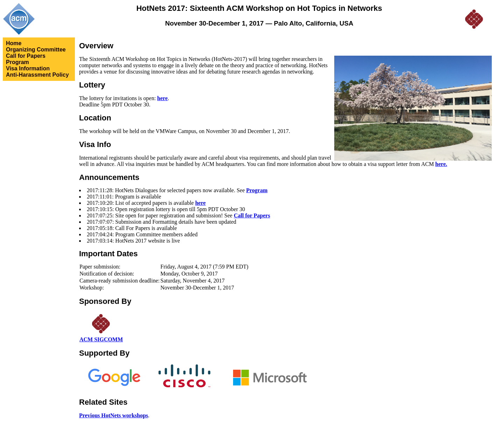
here (162, 98)
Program (17, 62)
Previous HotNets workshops (114, 415)
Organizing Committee (36, 50)
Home (14, 43)
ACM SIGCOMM (101, 339)
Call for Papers (26, 56)
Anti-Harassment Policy (37, 75)
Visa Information (28, 68)
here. (441, 164)
